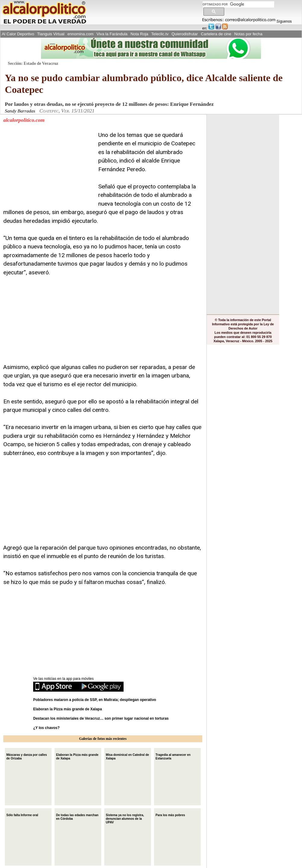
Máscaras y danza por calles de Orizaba (27, 756)
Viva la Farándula (112, 34)
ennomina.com (81, 34)
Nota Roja (139, 34)
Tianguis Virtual (51, 34)
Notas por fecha (248, 34)
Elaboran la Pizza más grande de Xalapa (68, 709)
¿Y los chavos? (47, 728)
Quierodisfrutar (185, 34)
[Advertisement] (49, 169)
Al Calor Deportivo (18, 34)
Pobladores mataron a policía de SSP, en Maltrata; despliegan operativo (95, 700)
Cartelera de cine (216, 34)
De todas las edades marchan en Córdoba (77, 816)
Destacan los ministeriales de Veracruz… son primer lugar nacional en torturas (101, 718)
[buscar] (238, 4)
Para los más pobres (170, 814)
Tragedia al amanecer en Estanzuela (173, 756)
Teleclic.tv (160, 34)
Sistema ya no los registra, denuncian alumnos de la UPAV (125, 818)
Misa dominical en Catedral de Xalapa (127, 756)
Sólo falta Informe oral (22, 814)
